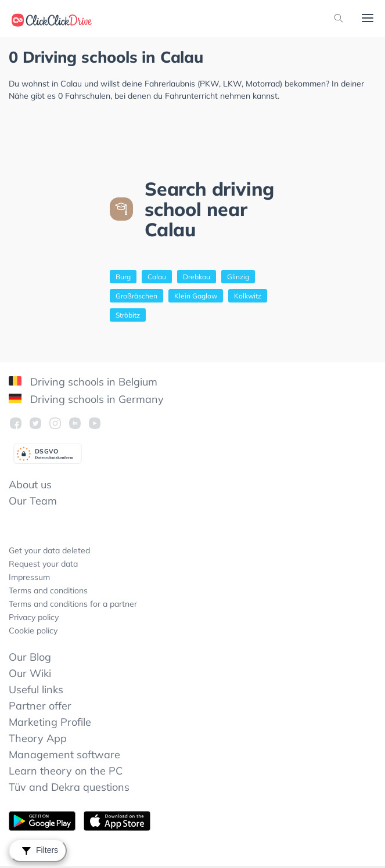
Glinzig (238, 277)
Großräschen (136, 296)
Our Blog (30, 657)
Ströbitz (128, 315)
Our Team (33, 501)
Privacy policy (34, 617)
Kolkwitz (248, 296)
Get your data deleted (49, 550)
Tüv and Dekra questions (69, 787)
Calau (157, 277)
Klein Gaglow (196, 296)
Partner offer (40, 706)
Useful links (36, 689)
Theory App (38, 738)
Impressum (29, 577)
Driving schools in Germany (86, 399)
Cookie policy (33, 631)
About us (30, 485)
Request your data (43, 564)
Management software (64, 754)
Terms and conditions (48, 590)
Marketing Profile (50, 722)
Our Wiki (30, 673)
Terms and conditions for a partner (73, 604)
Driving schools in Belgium (83, 382)
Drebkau (197, 277)
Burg (123, 277)
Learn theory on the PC (66, 771)
